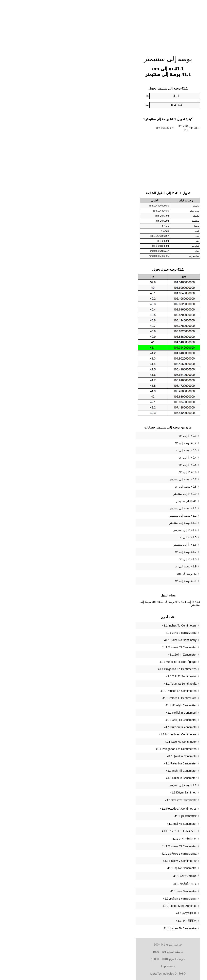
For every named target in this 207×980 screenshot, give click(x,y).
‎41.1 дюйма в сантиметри (115, 899)
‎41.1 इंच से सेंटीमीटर (121, 816)
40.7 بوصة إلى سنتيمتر (118, 479)
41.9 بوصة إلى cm (121, 566)
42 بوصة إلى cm (122, 574)
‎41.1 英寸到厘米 (122, 913)
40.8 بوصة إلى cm (121, 487)
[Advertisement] (103, 25)
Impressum (103, 966)
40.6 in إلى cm (123, 472)
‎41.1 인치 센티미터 (120, 839)
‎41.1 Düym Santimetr (119, 792)
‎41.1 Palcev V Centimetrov (115, 861)
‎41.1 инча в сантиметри (117, 633)
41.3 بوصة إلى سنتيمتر (118, 523)
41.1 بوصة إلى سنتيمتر (118, 508)
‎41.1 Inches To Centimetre (116, 928)
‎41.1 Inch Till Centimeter (117, 771)
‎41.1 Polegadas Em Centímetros (112, 749)
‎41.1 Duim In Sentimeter (117, 778)
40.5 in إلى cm (123, 465)
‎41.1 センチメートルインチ (115, 831)
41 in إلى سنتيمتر (122, 501)
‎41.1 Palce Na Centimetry (116, 640)
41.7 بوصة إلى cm (121, 552)
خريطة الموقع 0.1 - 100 (103, 945)
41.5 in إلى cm (123, 537)
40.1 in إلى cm (123, 436)
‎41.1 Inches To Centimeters (115, 626)
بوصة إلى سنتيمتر (103, 59)
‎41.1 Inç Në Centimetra (117, 868)
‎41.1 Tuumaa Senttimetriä (116, 684)
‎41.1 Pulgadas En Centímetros (113, 669)
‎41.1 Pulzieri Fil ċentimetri (116, 727)
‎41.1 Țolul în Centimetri (117, 756)
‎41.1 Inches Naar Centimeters (113, 734)
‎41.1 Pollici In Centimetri (117, 713)
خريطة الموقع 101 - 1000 (103, 952)
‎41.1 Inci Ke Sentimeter (117, 824)
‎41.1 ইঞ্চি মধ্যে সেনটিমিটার (116, 800)
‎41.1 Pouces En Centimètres (114, 691)
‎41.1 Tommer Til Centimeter (115, 647)
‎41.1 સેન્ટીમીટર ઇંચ (120, 884)
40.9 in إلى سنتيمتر (120, 494)
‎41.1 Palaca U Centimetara (115, 698)
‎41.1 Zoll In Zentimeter (118, 655)
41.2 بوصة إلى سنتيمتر (118, 516)
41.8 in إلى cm (123, 559)
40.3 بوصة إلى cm (121, 450)
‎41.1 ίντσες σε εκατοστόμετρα (114, 662)
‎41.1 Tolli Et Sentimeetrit (117, 676)
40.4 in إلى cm (123, 458)
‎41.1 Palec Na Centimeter (116, 763)
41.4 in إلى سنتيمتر (120, 530)
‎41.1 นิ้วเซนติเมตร (120, 876)
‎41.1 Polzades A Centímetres (114, 809)
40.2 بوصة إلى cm (121, 443)
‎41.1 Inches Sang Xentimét (115, 906)
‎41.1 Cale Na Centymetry (116, 742)
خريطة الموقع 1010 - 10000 (103, 959)
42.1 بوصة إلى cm (121, 581)
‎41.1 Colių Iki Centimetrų (117, 720)
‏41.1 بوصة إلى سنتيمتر (118, 785)
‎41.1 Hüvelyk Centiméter (117, 705)
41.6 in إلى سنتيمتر (120, 545)
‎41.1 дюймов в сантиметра (115, 854)
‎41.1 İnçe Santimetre (119, 891)
